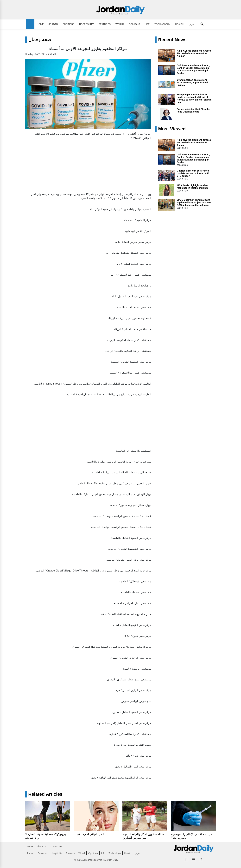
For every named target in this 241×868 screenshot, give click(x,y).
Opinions (134, 24)
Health (180, 24)
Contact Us (56, 846)
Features (105, 24)
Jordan (53, 24)
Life (147, 24)
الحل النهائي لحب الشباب (89, 834)
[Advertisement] (88, 165)
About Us (42, 846)
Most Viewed (172, 129)
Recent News (172, 40)
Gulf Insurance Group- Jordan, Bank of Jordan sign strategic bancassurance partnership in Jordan (193, 69)
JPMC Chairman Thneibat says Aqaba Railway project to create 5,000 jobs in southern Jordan (194, 202)
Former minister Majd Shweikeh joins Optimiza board (194, 110)
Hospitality (86, 24)
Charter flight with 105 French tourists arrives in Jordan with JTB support (193, 173)
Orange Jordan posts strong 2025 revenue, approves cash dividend (193, 83)
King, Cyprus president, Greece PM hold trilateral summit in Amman (194, 53)
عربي (191, 24)
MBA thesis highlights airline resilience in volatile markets (192, 187)
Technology (162, 24)
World (120, 24)
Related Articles (45, 794)
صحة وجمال (40, 40)
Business (69, 24)
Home (40, 24)
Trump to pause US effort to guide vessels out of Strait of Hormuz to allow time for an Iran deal (194, 98)
